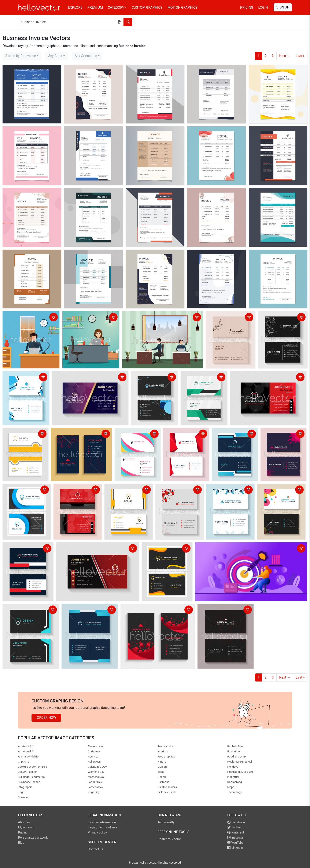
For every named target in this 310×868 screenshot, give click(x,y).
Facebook (236, 822)
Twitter (234, 827)
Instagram (236, 838)
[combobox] (22, 56)
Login (263, 8)
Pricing (247, 8)
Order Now (46, 718)
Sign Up (283, 7)
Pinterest (236, 832)
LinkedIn (235, 848)
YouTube (235, 843)
